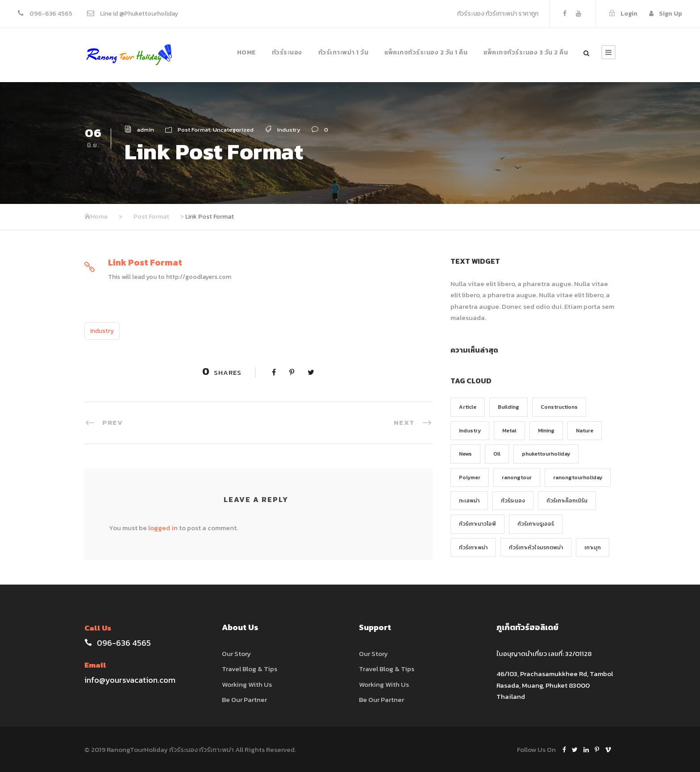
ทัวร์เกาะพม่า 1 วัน (344, 52)
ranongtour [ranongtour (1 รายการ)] (517, 477)
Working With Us (247, 684)
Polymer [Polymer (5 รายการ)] (470, 477)
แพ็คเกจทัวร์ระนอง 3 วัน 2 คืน (526, 52)
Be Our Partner (244, 699)
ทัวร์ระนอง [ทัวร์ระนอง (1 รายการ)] (513, 501)
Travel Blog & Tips (250, 669)
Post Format (194, 130)
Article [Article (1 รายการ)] (468, 407)
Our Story (236, 654)
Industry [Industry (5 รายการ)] (470, 431)
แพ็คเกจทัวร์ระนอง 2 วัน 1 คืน (426, 52)
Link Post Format (145, 262)
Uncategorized (233, 130)
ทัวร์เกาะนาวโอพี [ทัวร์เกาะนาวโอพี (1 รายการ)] (477, 524)
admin (146, 130)
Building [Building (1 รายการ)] (508, 407)
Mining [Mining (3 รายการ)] (546, 431)
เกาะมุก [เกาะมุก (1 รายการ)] (593, 548)
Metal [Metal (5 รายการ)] (509, 431)
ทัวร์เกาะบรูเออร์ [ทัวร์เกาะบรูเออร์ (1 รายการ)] (536, 524)
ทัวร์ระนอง (287, 52)
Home (246, 52)
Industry (289, 130)
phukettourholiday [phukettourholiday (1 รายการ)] (546, 454)
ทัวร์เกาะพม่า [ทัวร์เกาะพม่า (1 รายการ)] (473, 548)
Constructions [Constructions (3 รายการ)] (559, 407)
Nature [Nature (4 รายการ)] (585, 431)
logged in (163, 528)
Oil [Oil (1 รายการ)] (497, 454)
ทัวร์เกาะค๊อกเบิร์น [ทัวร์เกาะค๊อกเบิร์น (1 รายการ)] (567, 501)
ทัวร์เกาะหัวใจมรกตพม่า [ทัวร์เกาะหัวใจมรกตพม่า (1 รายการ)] (536, 548)
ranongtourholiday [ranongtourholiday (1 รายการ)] (578, 477)
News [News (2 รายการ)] (465, 454)
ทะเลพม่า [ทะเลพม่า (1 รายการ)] (469, 501)
